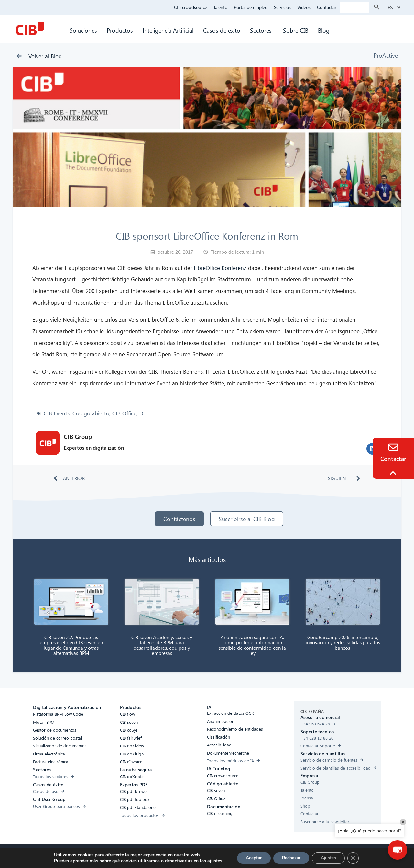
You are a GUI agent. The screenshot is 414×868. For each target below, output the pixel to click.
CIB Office (124, 413)
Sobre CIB (296, 30)
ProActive (386, 55)
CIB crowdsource (191, 7)
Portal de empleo (251, 7)
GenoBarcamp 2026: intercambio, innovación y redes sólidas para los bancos (343, 643)
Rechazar (291, 858)
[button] (396, 849)
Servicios (282, 7)
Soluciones (83, 30)
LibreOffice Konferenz (220, 268)
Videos (304, 7)
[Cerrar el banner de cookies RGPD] (356, 858)
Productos (120, 30)
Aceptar (251, 858)
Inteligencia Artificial (168, 30)
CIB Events (57, 413)
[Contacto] (393, 447)
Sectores (262, 30)
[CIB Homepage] (30, 29)
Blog (324, 30)
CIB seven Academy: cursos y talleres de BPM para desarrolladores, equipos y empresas (162, 645)
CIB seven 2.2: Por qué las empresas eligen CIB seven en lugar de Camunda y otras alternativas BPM (71, 645)
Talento (220, 7)
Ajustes (331, 858)
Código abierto (91, 413)
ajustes (211, 861)
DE (143, 413)
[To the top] (394, 473)
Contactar (327, 7)
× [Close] (403, 822)
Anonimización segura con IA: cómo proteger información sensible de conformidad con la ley (252, 645)
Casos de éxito (222, 30)
